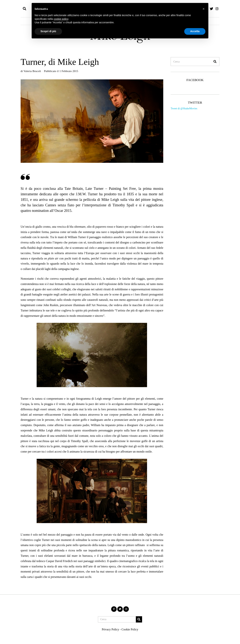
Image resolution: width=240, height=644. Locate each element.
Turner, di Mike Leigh (60, 62)
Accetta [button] (195, 31)
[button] (215, 62)
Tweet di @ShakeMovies (184, 108)
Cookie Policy (130, 629)
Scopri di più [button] (48, 31)
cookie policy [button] (61, 19)
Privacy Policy (110, 629)
